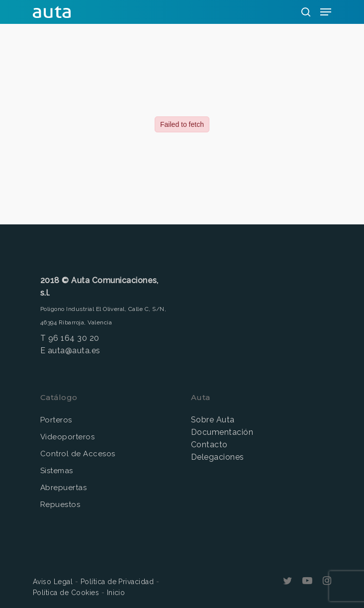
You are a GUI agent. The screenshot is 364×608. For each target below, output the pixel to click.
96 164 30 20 (74, 338)
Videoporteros (67, 437)
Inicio (116, 593)
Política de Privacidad (117, 582)
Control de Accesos (78, 454)
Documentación (222, 432)
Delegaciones (218, 457)
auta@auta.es (74, 351)
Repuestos (60, 505)
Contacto (209, 445)
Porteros (56, 420)
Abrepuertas (63, 488)
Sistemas (57, 471)
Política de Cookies (66, 593)
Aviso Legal (53, 582)
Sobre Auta (213, 420)
